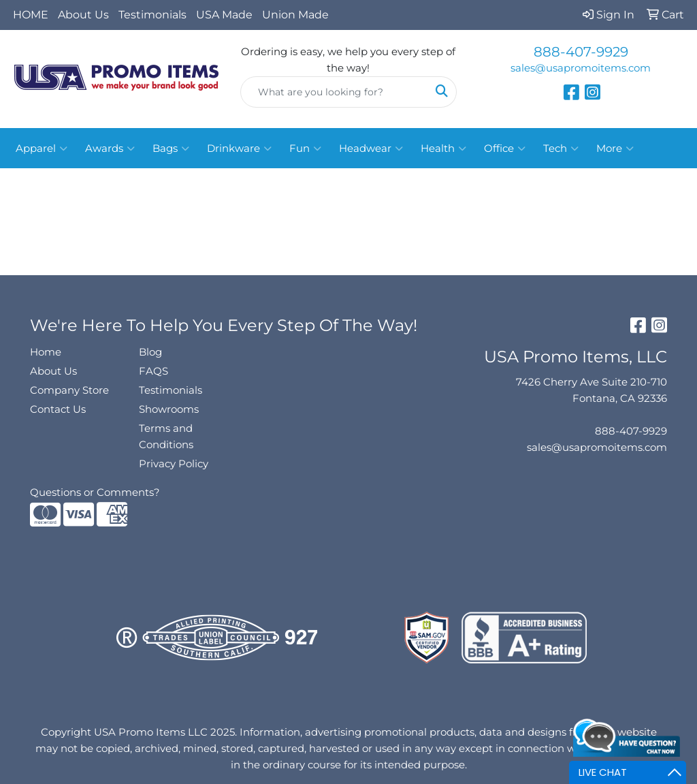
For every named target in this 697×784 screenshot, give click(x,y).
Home (46, 352)
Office (505, 148)
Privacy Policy (174, 464)
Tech (561, 148)
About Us (83, 15)
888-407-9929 (581, 52)
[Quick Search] (334, 92)
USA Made (224, 15)
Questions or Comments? (95, 492)
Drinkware (239, 148)
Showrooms (169, 409)
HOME (31, 15)
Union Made (295, 15)
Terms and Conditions (166, 437)
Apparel (42, 148)
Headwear (371, 148)
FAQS (153, 371)
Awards (110, 148)
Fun (305, 148)
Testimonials (152, 15)
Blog (150, 352)
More (615, 148)
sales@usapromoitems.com (581, 68)
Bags (171, 148)
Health (443, 148)
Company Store (69, 390)
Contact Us (58, 409)
